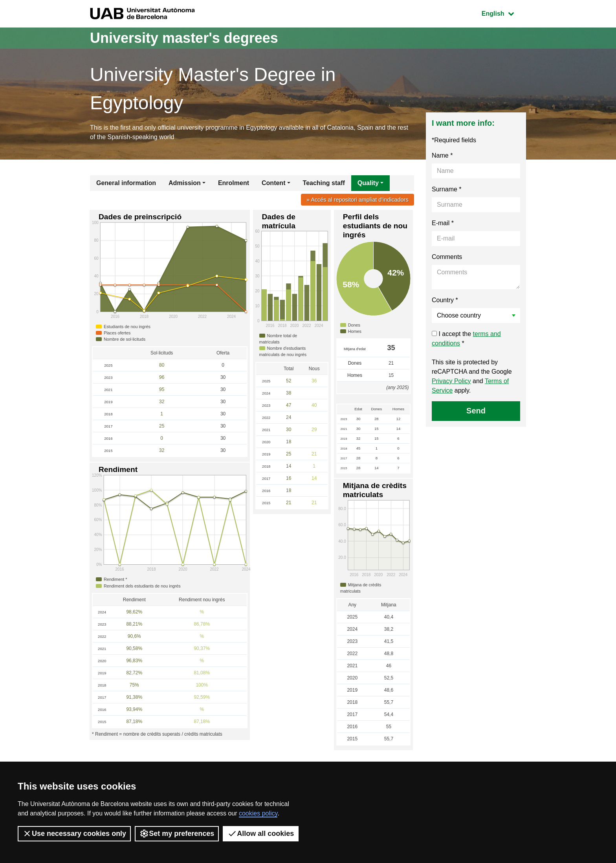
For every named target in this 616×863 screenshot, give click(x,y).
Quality (368, 183)
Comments (447, 257)
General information (126, 183)
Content (273, 183)
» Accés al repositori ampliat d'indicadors (357, 200)
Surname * (447, 189)
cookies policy (258, 813)
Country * (445, 300)
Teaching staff (324, 183)
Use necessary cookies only (74, 834)
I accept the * (466, 339)
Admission (185, 183)
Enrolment (234, 183)
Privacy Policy (451, 381)
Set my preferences (177, 834)
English (504, 13)
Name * (442, 155)
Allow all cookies (261, 834)
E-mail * (443, 223)
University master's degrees (184, 38)
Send (476, 411)
